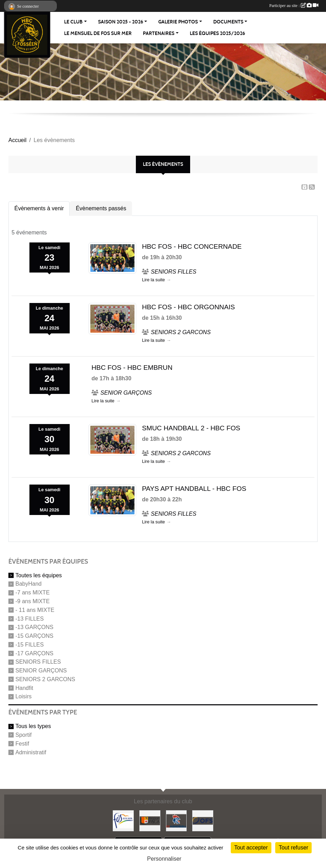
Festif (22, 744)
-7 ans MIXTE (33, 592)
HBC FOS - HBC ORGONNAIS (188, 307)
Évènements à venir (39, 208)
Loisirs (23, 696)
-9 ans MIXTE (33, 601)
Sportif (23, 735)
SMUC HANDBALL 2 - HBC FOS (191, 428)
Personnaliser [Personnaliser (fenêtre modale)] (164, 859)
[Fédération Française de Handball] (176, 820)
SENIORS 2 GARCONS (45, 679)
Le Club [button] (73, 22)
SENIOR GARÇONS (41, 671)
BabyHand (29, 584)
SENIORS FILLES (38, 662)
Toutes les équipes (39, 575)
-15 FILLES (30, 645)
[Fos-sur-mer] (123, 820)
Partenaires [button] (159, 33)
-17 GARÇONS (34, 653)
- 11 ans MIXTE (35, 610)
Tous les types (33, 726)
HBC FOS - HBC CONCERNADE (192, 246)
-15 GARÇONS (34, 636)
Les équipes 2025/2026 (217, 33)
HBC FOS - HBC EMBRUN (132, 368)
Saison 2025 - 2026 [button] (121, 22)
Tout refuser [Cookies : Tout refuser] (293, 848)
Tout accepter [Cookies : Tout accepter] (251, 848)
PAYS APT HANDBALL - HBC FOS (194, 489)
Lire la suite (153, 280)
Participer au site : (294, 6)
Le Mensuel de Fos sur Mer (98, 33)
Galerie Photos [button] (178, 22)
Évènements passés (101, 208)
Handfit (24, 688)
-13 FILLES (30, 618)
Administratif (31, 752)
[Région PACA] (150, 820)
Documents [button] (228, 22)
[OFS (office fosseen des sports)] (203, 820)
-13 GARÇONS (34, 627)
